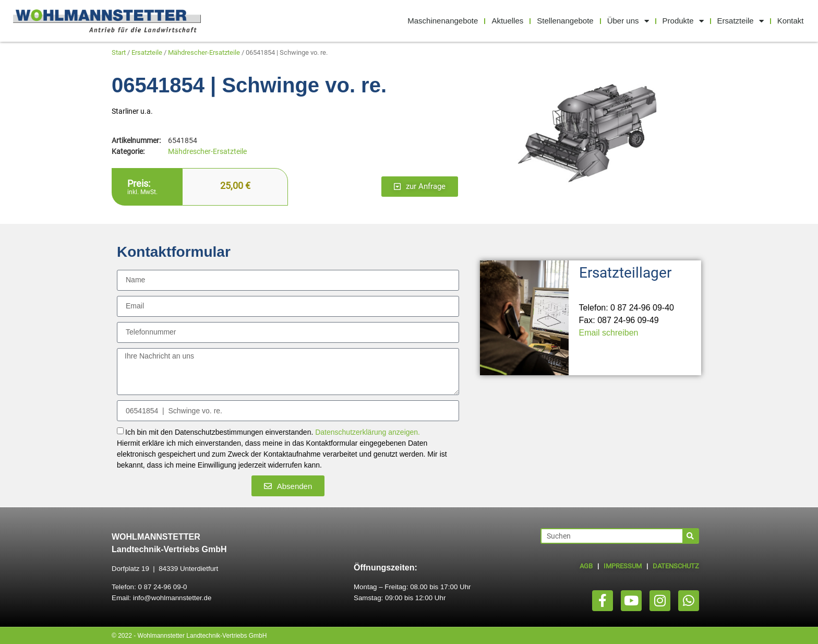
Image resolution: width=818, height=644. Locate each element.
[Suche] (690, 536)
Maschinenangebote (443, 21)
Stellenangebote (565, 21)
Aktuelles (507, 21)
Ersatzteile (741, 21)
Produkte (683, 21)
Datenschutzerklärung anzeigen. (368, 433)
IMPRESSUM (623, 566)
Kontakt (791, 21)
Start (119, 52)
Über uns (628, 21)
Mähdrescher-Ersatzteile (204, 52)
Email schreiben (609, 333)
